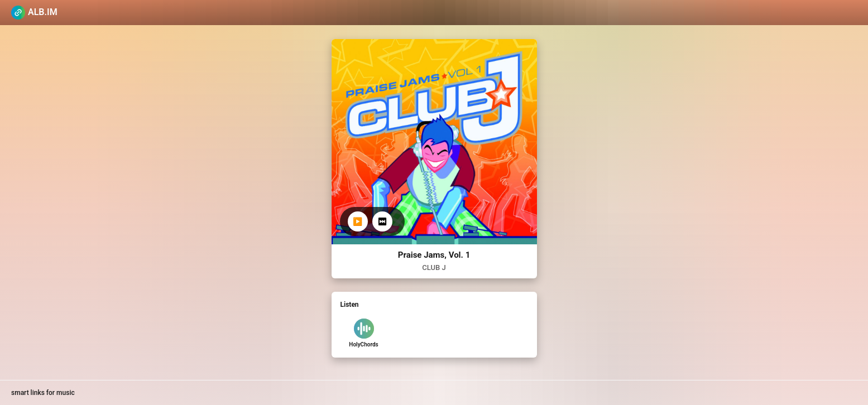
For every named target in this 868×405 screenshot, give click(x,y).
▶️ (358, 221)
